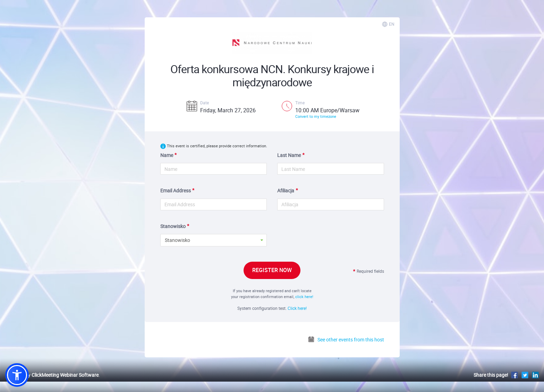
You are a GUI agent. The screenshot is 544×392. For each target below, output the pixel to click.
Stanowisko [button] (177, 240)
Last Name (289, 155)
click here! (304, 297)
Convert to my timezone (316, 116)
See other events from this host (346, 339)
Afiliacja (286, 190)
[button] (17, 375)
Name (167, 155)
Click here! (297, 308)
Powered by (52, 375)
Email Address (176, 190)
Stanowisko (173, 226)
